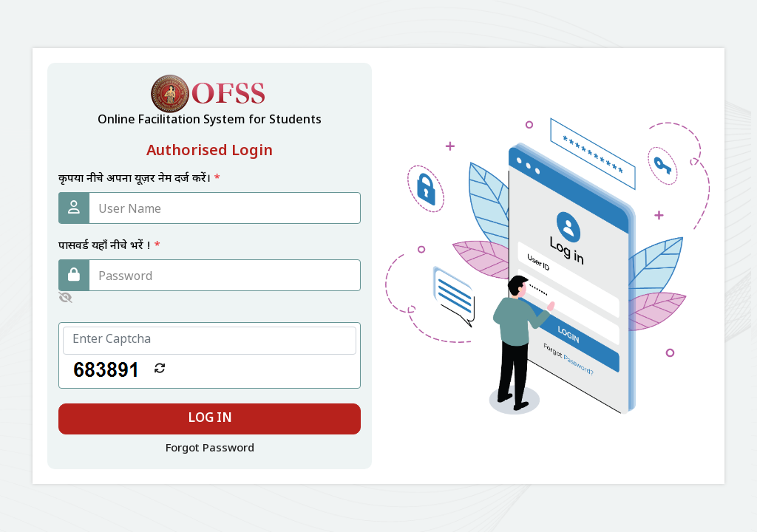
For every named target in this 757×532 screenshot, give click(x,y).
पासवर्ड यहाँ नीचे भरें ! (109, 246)
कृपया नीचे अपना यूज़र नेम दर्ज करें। (139, 179)
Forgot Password (210, 449)
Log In (210, 419)
